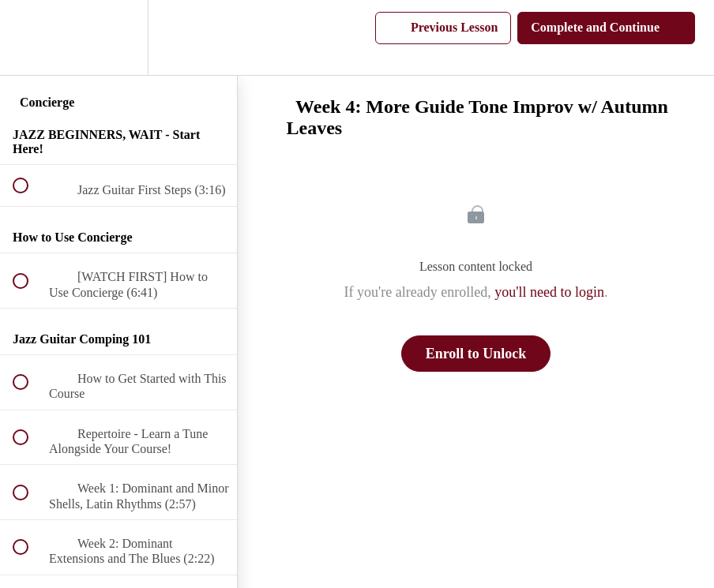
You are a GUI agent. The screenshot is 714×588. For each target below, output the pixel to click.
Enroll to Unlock (476, 354)
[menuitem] (118, 37)
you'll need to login (549, 292)
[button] (29, 37)
